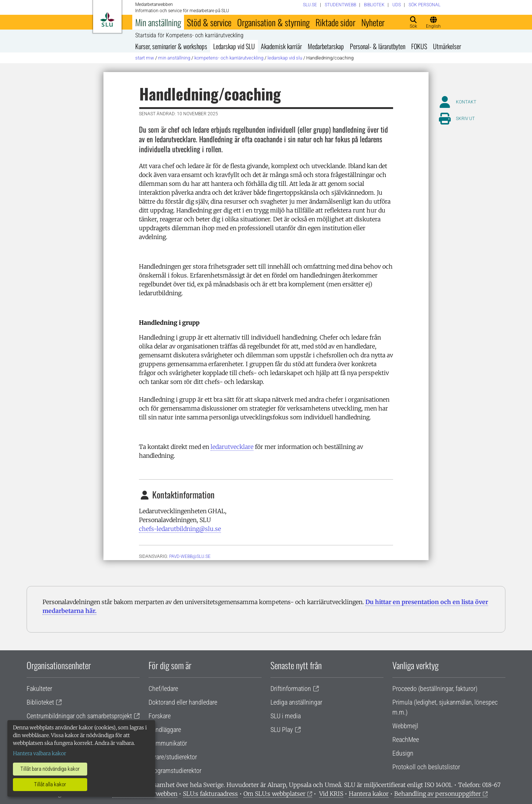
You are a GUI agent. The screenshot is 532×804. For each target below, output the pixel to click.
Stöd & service (209, 22)
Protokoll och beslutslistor (426, 767)
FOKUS (419, 46)
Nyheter (373, 22)
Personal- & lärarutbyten (378, 46)
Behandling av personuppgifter (438, 794)
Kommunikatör (168, 743)
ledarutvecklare (232, 447)
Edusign (403, 753)
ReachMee (406, 740)
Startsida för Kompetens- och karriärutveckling (189, 35)
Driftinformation (291, 689)
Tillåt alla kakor (50, 784)
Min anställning (158, 22)
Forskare (160, 716)
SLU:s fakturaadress (210, 794)
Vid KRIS (331, 794)
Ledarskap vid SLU (234, 46)
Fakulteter (39, 689)
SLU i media (286, 716)
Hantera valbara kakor (40, 753)
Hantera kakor (369, 794)
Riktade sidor (335, 22)
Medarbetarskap (326, 46)
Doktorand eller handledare (183, 702)
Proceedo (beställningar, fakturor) (435, 689)
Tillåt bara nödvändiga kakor (50, 769)
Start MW (145, 58)
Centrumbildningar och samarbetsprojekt (79, 716)
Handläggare (165, 730)
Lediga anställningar (296, 702)
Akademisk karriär (281, 46)
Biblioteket (40, 702)
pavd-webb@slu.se (190, 556)
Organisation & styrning (273, 22)
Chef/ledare (163, 689)
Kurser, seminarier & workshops (171, 46)
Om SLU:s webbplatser (274, 794)
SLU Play (282, 730)
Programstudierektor (175, 771)
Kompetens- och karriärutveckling (229, 58)
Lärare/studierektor (173, 757)
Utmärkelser (447, 46)
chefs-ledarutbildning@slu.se (180, 529)
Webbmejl (405, 726)
